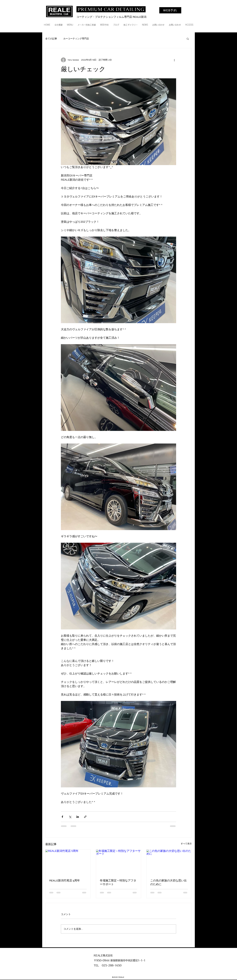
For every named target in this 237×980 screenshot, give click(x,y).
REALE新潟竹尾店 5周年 (65, 880)
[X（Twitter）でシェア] (70, 817)
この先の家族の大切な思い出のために (168, 882)
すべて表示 (186, 844)
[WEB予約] (170, 10)
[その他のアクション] (174, 60)
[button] (188, 39)
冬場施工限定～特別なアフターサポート (118, 882)
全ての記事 (51, 39)
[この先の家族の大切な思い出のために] (169, 862)
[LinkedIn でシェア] (78, 817)
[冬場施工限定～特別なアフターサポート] (119, 862)
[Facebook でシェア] (62, 817)
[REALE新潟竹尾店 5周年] (68, 862)
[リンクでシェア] (85, 817)
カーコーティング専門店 (76, 39)
